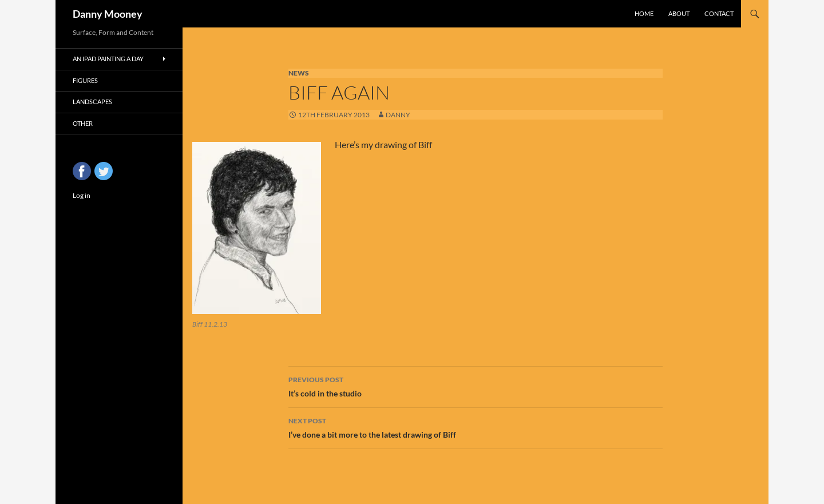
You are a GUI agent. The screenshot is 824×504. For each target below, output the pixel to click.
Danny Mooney (108, 14)
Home (644, 13)
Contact (719, 13)
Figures (85, 80)
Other (83, 123)
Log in (82, 195)
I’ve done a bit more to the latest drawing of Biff (476, 427)
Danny (398, 115)
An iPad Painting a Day (108, 59)
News (299, 73)
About (679, 13)
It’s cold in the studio (476, 386)
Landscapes (92, 102)
